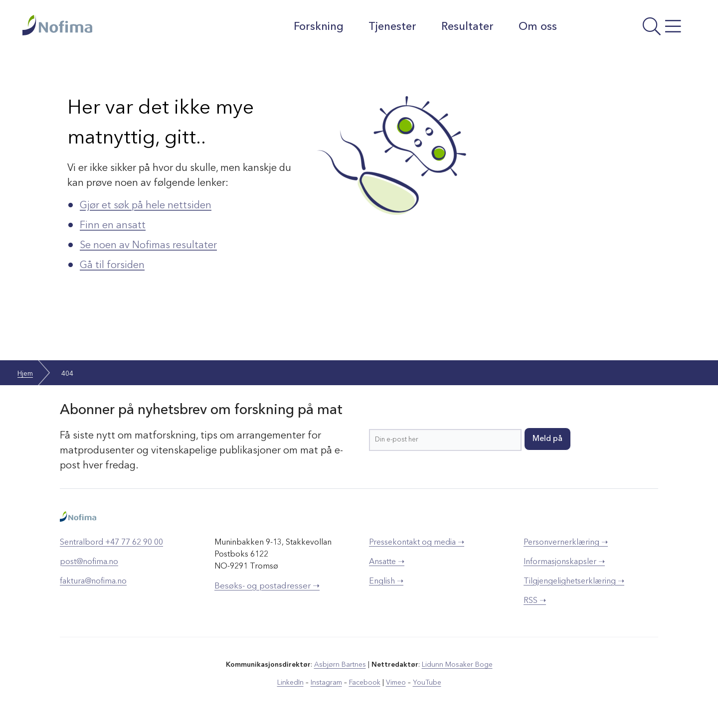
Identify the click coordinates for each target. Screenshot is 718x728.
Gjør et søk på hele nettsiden (146, 206)
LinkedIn (290, 683)
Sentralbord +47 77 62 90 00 (111, 543)
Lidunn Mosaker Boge (457, 665)
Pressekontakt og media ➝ (417, 543)
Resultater (467, 27)
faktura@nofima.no (93, 582)
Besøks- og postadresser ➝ (267, 586)
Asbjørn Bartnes (340, 665)
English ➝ (386, 582)
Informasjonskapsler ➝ (564, 562)
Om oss (538, 27)
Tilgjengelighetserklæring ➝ (574, 582)
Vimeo (396, 683)
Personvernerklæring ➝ (566, 543)
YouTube (427, 683)
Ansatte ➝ (387, 562)
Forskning (319, 27)
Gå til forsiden (112, 266)
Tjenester (392, 27)
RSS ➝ (535, 601)
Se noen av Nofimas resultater (148, 246)
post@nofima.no (89, 562)
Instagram (326, 683)
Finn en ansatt (113, 226)
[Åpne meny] (631, 29)
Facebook (365, 683)
